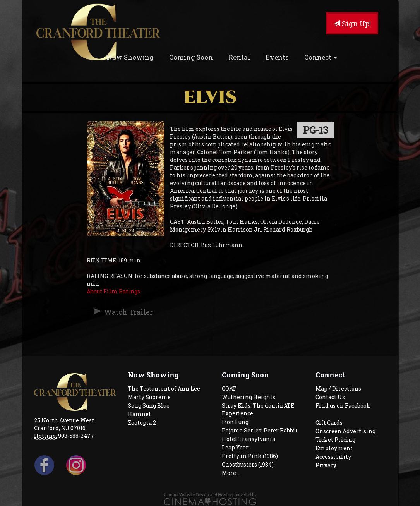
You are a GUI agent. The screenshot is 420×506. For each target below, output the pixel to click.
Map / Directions (338, 389)
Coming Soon (191, 57)
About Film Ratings (113, 291)
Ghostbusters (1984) (248, 464)
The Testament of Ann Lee (164, 389)
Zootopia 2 (142, 423)
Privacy (326, 465)
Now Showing (130, 57)
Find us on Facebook (343, 406)
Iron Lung (235, 422)
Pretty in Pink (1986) (250, 456)
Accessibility (333, 457)
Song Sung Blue (149, 406)
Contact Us (330, 397)
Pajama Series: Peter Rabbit (260, 430)
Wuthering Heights (249, 397)
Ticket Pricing (335, 440)
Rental (239, 57)
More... (231, 473)
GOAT (229, 389)
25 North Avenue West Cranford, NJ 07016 (64, 424)
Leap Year (235, 447)
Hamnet (139, 414)
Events (277, 57)
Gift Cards (329, 423)
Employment (334, 448)
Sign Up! (352, 24)
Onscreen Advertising (345, 431)
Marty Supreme (149, 397)
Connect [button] (321, 57)
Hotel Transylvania (249, 439)
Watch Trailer (129, 312)
